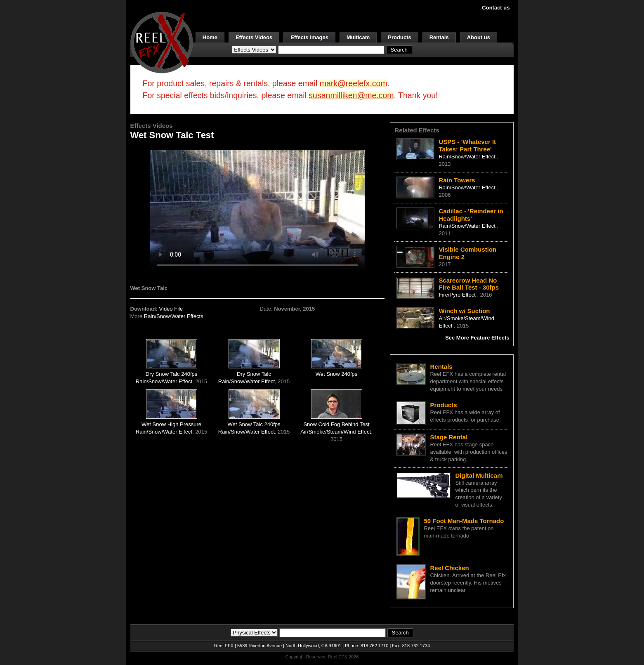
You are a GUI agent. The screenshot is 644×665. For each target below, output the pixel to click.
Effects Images (309, 37)
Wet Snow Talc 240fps (254, 424)
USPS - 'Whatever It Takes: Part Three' (467, 145)
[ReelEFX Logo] (162, 42)
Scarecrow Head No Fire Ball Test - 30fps (469, 284)
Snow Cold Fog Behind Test (336, 424)
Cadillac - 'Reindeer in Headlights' (471, 215)
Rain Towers (457, 180)
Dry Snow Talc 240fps (172, 374)
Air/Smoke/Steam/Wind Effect (336, 432)
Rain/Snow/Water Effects (174, 316)
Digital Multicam (479, 475)
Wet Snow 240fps (337, 374)
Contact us (496, 8)
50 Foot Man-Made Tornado (464, 521)
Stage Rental (449, 437)
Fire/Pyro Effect (458, 295)
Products (399, 37)
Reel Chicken (449, 568)
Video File (171, 309)
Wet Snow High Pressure (171, 424)
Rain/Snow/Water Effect (164, 381)
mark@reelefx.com (354, 83)
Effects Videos (254, 37)
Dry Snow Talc (254, 374)
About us (479, 37)
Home (210, 37)
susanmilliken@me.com (351, 95)
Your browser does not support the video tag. (257, 210)
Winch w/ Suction (464, 311)
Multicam (358, 37)
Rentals (439, 37)
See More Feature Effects (477, 338)
